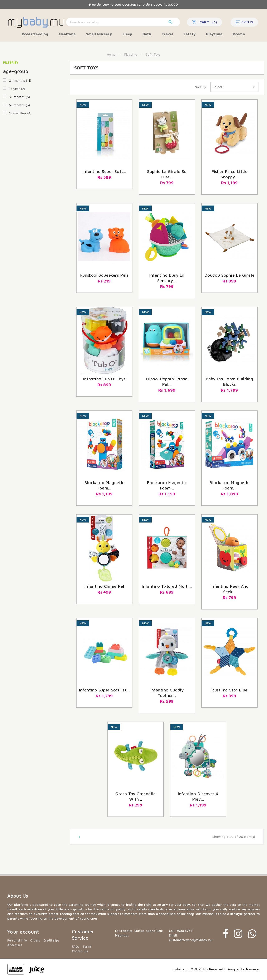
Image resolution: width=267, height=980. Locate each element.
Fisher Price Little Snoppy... (230, 174)
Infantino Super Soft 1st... (104, 690)
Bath (147, 34)
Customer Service (83, 935)
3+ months (19, 97)
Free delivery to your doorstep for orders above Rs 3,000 (133, 4)
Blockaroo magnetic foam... (167, 485)
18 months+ (20, 113)
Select (234, 87)
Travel (167, 34)
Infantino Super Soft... (104, 171)
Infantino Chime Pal (104, 586)
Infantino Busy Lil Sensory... (167, 278)
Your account (23, 932)
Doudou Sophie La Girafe (229, 275)
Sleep (127, 34)
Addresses (15, 945)
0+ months (20, 80)
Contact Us (80, 951)
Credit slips (51, 940)
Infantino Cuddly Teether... (167, 693)
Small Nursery (99, 34)
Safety (190, 34)
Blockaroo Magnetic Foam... (229, 485)
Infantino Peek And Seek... (229, 589)
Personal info (17, 940)
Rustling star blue (229, 690)
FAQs (76, 946)
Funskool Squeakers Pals (104, 275)
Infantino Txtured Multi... (167, 586)
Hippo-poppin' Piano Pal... (167, 381)
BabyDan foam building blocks (229, 381)
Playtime (214, 34)
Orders (35, 940)
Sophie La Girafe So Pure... (167, 174)
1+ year (17, 89)
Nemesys (253, 969)
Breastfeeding (35, 34)
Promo (239, 34)
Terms (87, 946)
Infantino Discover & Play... (198, 796)
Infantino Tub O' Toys (104, 379)
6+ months (19, 105)
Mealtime (67, 34)
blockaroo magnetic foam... (104, 485)
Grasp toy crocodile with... (136, 796)
